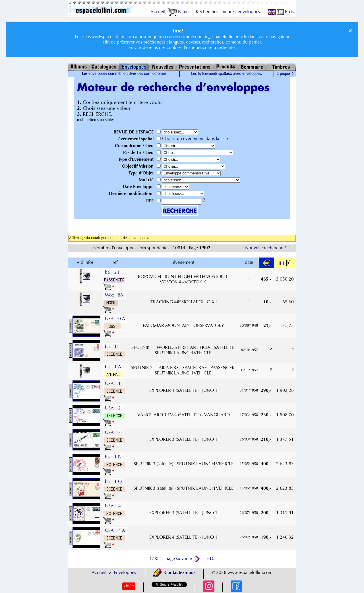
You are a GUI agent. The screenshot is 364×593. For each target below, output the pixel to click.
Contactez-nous (174, 573)
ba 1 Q (113, 482)
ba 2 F (113, 273)
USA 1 (113, 384)
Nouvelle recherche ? (266, 248)
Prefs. (286, 12)
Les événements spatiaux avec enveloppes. (227, 74)
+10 (210, 559)
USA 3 (113, 433)
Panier (179, 12)
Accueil (158, 12)
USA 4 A (115, 531)
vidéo (129, 586)
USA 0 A (115, 319)
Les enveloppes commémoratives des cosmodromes (124, 74)
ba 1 (111, 347)
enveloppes (249, 12)
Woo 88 (114, 295)
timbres (228, 12)
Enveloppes (125, 573)
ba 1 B (113, 457)
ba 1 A (113, 367)
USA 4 (113, 506)
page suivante (183, 559)
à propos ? (285, 74)
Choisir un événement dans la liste (195, 139)
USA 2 (113, 408)
